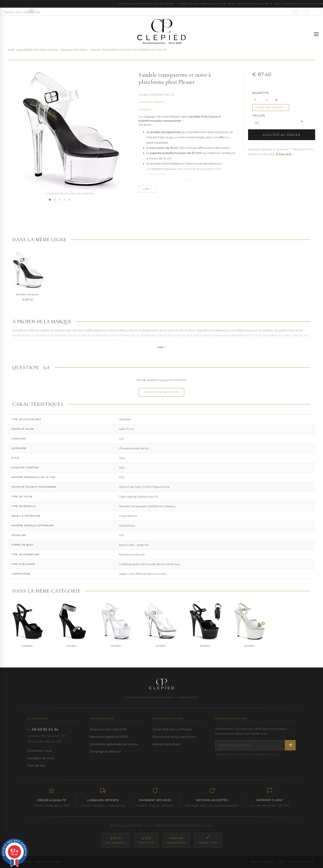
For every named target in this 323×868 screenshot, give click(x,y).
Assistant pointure (166, 744)
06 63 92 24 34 (45, 729)
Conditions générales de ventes (114, 744)
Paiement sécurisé (301, 862)
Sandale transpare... (28, 294)
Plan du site (36, 765)
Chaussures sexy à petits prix (174, 737)
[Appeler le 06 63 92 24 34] (12, 12)
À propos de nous (41, 758)
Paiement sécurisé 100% (108, 729)
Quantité (261, 93)
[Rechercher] (316, 12)
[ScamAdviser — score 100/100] (176, 840)
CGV (281, 862)
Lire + (161, 347)
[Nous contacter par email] (295, 12)
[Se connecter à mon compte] (307, 12)
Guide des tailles (269, 107)
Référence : (144, 95)
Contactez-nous (40, 751)
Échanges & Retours (105, 751)
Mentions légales (262, 862)
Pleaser (145, 110)
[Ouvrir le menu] (316, 34)
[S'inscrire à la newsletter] (290, 745)
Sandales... (28, 646)
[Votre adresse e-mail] (250, 745)
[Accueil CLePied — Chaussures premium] (161, 684)
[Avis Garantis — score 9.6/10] (116, 840)
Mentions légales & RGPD (109, 737)
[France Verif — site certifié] (208, 840)
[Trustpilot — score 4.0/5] (146, 840)
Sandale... (72, 646)
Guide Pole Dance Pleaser (172, 729)
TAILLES (259, 116)
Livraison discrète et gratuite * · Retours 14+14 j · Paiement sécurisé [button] (282, 152)
